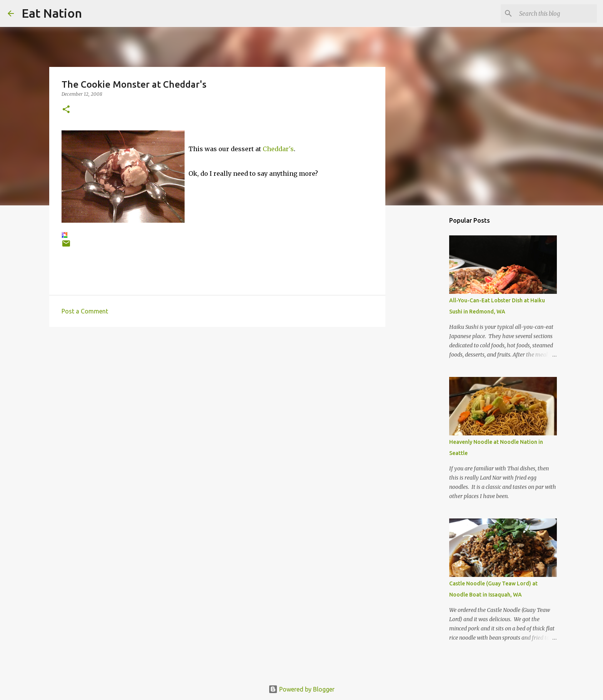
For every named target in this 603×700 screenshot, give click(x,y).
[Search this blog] (556, 13)
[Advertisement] (217, 392)
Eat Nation (52, 13)
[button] (66, 110)
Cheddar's (278, 149)
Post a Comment (85, 311)
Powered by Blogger (301, 689)
